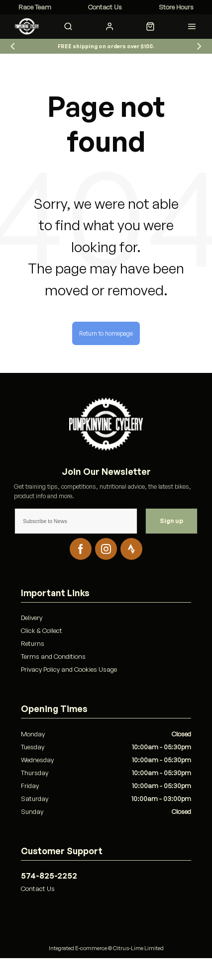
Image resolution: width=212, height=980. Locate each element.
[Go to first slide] (199, 46)
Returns (33, 643)
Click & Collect (42, 630)
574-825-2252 (49, 876)
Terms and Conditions (53, 656)
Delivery (32, 618)
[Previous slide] (13, 46)
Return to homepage (106, 333)
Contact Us (38, 889)
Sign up (171, 521)
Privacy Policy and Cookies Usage (69, 669)
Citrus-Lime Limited (138, 948)
